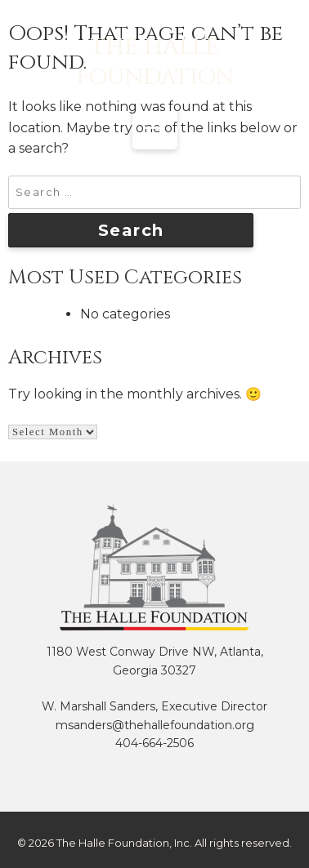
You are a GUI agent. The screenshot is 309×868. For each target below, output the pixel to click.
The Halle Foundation (155, 62)
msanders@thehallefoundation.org (155, 725)
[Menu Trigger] (155, 127)
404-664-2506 (154, 743)
